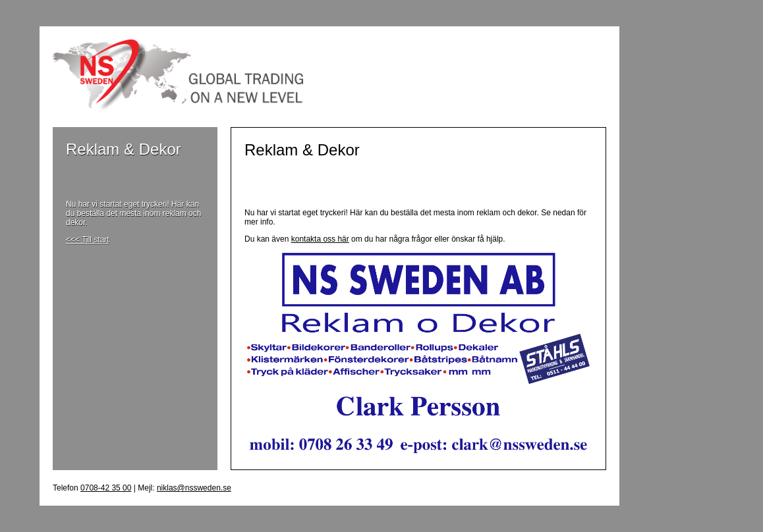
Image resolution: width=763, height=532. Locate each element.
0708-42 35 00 (106, 488)
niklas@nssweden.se (194, 488)
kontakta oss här (320, 239)
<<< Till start (88, 240)
